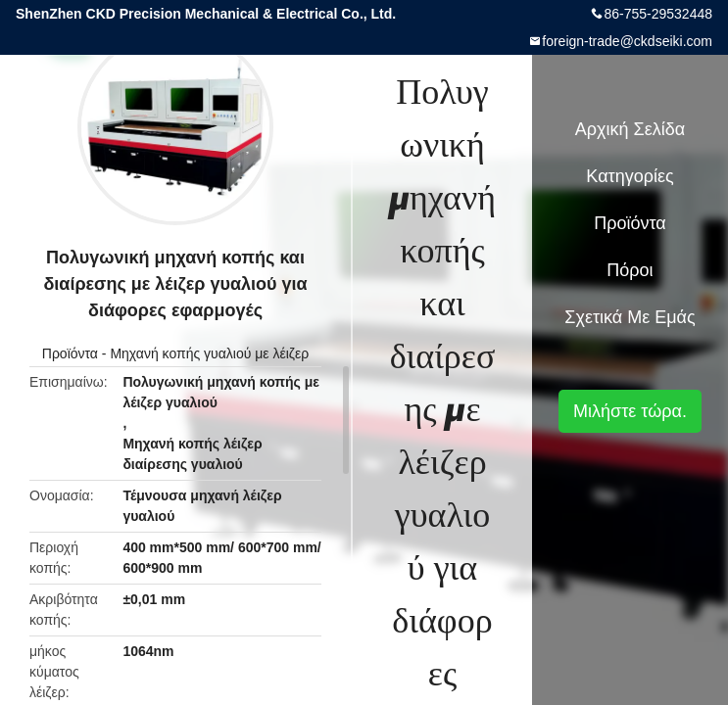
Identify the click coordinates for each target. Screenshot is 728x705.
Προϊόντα (70, 353)
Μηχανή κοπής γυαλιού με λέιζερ (209, 353)
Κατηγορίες (630, 176)
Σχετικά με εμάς (630, 317)
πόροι (630, 270)
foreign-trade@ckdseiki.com (627, 41)
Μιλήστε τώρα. (630, 411)
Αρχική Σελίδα (630, 129)
